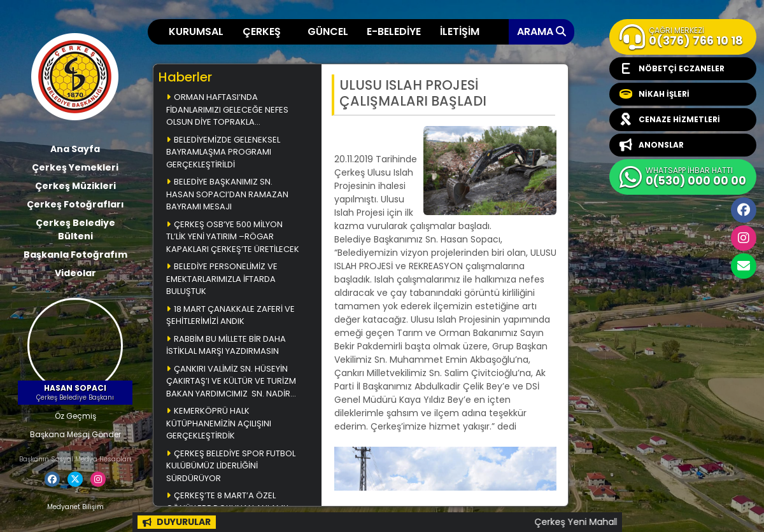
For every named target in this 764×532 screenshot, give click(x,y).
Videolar (75, 273)
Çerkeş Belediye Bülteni (75, 229)
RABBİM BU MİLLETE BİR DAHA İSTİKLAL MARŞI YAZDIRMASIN (226, 345)
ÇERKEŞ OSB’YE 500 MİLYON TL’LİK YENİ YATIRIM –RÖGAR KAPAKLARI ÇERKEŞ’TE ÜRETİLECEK (233, 237)
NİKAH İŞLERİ (654, 94)
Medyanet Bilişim (75, 507)
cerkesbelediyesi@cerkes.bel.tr (744, 266)
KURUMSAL (196, 31)
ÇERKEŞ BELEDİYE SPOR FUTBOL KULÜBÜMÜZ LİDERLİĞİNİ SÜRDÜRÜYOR (231, 466)
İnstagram (744, 238)
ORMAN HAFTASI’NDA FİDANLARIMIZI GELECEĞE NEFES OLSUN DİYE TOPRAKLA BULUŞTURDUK (227, 110)
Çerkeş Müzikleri (75, 186)
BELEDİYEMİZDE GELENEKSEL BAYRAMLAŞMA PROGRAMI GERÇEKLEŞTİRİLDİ (223, 152)
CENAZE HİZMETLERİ (670, 120)
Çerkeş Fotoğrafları (75, 204)
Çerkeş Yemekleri (75, 167)
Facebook (744, 210)
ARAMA (541, 31)
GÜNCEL (328, 31)
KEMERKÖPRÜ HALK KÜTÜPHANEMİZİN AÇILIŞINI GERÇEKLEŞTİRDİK (219, 423)
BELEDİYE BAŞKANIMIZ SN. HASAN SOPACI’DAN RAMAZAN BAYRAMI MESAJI (227, 194)
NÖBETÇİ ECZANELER (672, 69)
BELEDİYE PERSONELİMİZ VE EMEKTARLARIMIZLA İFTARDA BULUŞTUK (222, 279)
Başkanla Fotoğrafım (75, 255)
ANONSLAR (652, 145)
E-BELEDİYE (394, 31)
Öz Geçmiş (75, 416)
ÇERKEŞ (262, 31)
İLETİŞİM (460, 31)
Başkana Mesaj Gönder (75, 434)
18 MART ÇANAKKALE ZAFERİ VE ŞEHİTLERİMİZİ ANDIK (230, 315)
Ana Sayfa (75, 149)
